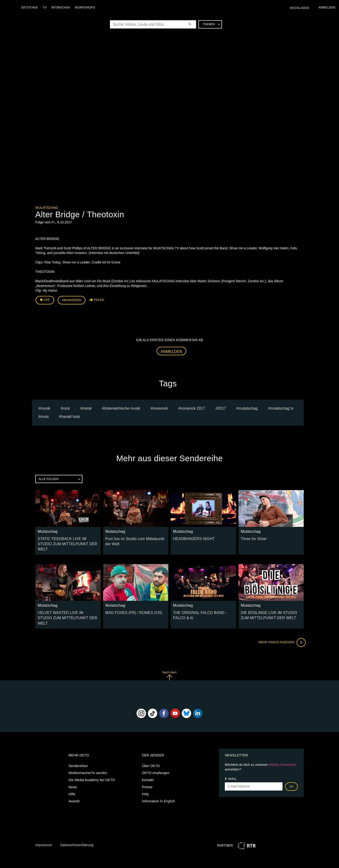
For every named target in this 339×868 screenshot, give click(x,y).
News (73, 773)
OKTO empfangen (156, 759)
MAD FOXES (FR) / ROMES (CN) (131, 605)
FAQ (145, 780)
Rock (66, 407)
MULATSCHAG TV (282, 407)
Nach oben (169, 661)
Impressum (44, 831)
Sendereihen (78, 751)
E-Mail (231, 764)
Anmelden (172, 350)
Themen (211, 24)
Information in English (158, 787)
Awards (74, 787)
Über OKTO (151, 751)
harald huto (71, 415)
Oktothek (31, 8)
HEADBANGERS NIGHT (192, 537)
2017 (222, 407)
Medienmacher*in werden (88, 759)
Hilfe (72, 780)
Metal (87, 407)
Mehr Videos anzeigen (280, 628)
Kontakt (148, 766)
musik (45, 407)
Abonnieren (72, 299)
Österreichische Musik (122, 407)
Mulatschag (47, 208)
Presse (147, 773)
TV (46, 8)
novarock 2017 (193, 407)
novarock (160, 407)
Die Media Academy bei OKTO (92, 766)
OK (291, 772)
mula (45, 415)
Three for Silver (253, 537)
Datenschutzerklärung (77, 831)
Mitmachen (62, 8)
